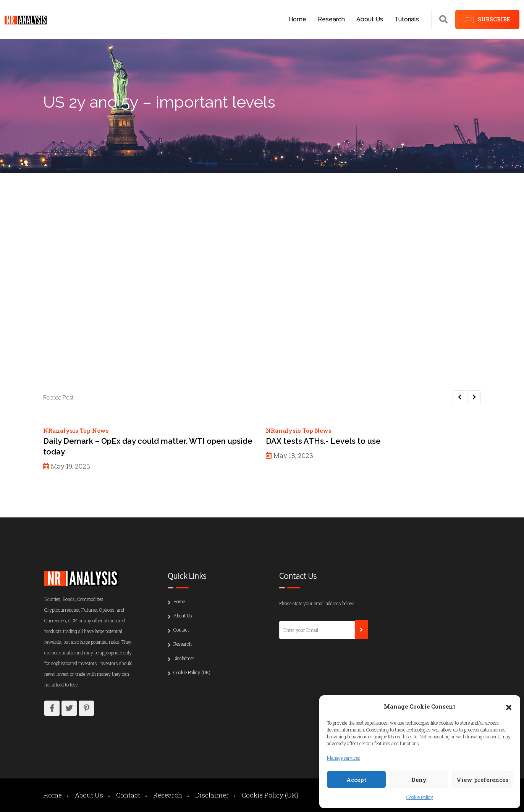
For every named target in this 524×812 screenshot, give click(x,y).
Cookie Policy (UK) (192, 672)
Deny (419, 780)
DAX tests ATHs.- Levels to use (323, 441)
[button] (509, 706)
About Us (370, 19)
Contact (181, 630)
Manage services (344, 758)
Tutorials (407, 19)
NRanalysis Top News (76, 430)
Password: (105, 288)
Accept (357, 780)
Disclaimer (184, 658)
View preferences (482, 780)
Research (331, 19)
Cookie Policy (420, 797)
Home (297, 19)
